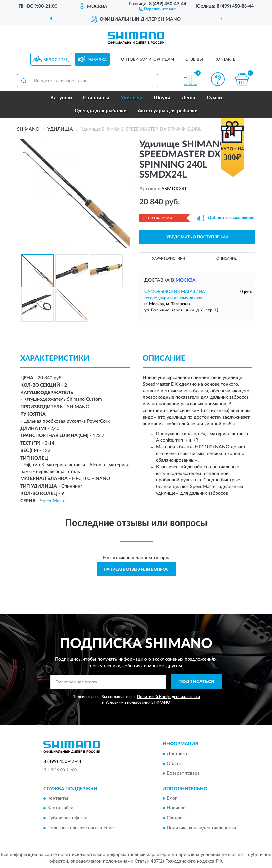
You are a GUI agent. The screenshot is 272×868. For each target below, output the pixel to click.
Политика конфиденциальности (201, 828)
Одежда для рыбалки (101, 111)
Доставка (177, 754)
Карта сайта (60, 808)
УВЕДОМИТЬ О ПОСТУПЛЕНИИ (197, 237)
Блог (172, 799)
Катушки (61, 98)
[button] (158, 9)
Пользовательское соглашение (81, 828)
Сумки (214, 98)
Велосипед (56, 60)
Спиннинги (96, 98)
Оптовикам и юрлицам (147, 59)
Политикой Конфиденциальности (169, 697)
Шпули (162, 98)
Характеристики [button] (168, 258)
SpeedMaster (54, 501)
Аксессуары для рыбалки (168, 111)
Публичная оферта (67, 818)
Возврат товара (183, 773)
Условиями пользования (128, 702)
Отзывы (194, 59)
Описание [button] (226, 258)
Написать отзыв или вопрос (136, 569)
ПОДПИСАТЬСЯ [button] (196, 682)
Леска (189, 98)
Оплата (175, 764)
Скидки (175, 818)
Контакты (225, 59)
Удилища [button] (132, 98)
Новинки (176, 808)
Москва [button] (186, 280)
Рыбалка (97, 60)
